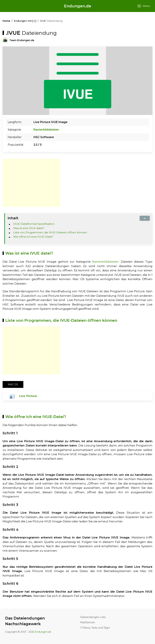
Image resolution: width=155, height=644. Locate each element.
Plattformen (88, 622)
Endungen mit (25, 21)
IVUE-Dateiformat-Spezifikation (34, 224)
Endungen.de (78, 6)
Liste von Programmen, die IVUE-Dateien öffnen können (50, 232)
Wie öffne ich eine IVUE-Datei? (33, 237)
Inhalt (13, 218)
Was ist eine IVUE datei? (29, 228)
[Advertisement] (31, 183)
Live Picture (28, 396)
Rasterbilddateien (46, 130)
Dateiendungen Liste (93, 617)
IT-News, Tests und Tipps (95, 628)
